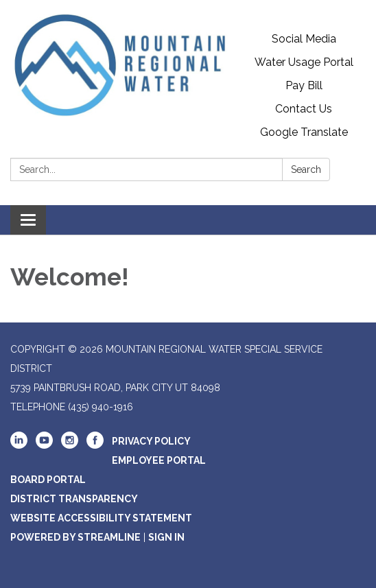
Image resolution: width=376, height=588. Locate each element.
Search (306, 169)
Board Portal (48, 480)
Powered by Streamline (75, 537)
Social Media (304, 39)
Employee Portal (159, 460)
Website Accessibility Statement (101, 518)
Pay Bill (304, 85)
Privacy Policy (151, 441)
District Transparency (74, 499)
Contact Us (304, 109)
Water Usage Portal (304, 62)
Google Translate (304, 132)
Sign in (166, 537)
